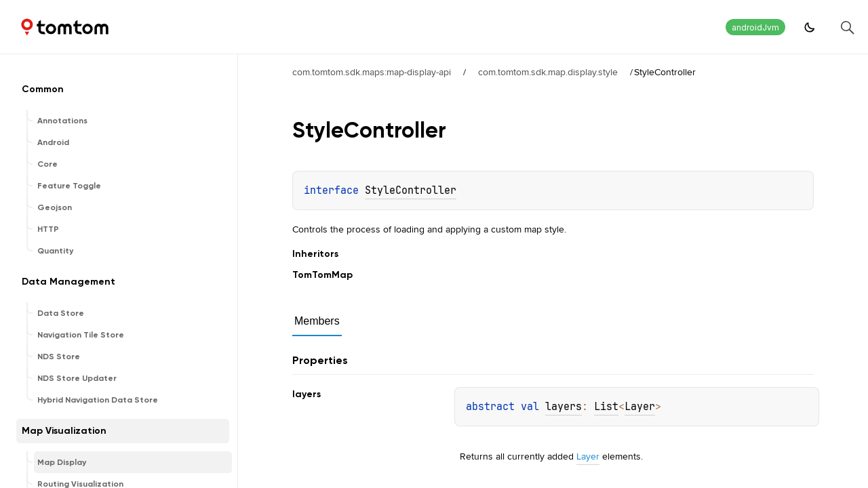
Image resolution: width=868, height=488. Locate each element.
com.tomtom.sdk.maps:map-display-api (372, 72)
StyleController (411, 190)
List (606, 407)
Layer (640, 407)
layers (564, 407)
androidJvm (755, 27)
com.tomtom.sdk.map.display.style (548, 72)
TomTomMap (322, 275)
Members (317, 321)
